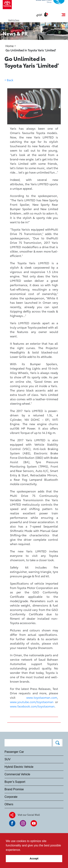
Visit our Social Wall (29, 815)
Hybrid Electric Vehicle (19, 767)
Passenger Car (14, 752)
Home (10, 46)
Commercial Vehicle (17, 774)
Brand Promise (14, 789)
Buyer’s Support (15, 782)
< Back (9, 80)
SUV (8, 759)
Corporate (11, 797)
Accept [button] (34, 858)
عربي (39, 14)
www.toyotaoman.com (42, 697)
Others (9, 804)
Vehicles (14, 20)
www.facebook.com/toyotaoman (32, 706)
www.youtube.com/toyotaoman (32, 702)
